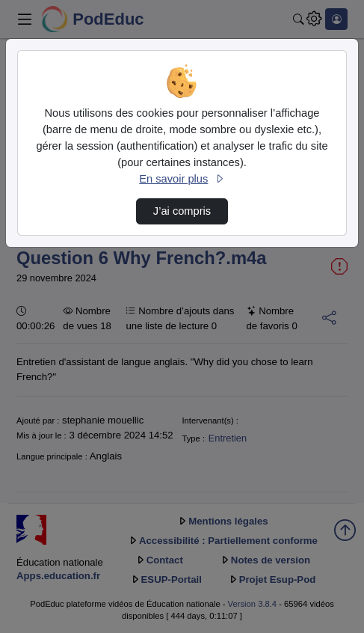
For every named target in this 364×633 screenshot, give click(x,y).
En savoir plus (182, 179)
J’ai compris (182, 211)
